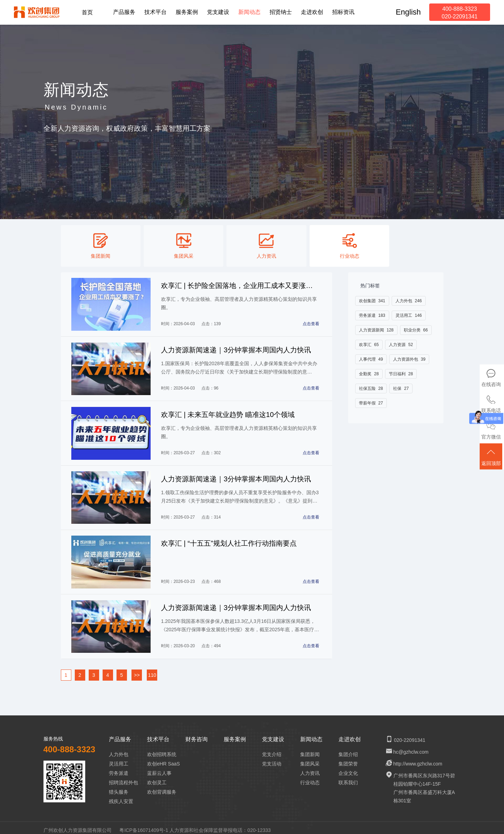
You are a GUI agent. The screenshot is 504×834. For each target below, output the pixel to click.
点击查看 (311, 323)
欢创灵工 (157, 777)
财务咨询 (197, 734)
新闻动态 (311, 734)
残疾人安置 (121, 796)
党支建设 (273, 734)
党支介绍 (272, 749)
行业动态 (310, 777)
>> (137, 670)
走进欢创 (350, 734)
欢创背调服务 (162, 787)
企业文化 (348, 768)
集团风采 (310, 759)
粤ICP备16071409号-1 (144, 825)
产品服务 (120, 734)
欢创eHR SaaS (163, 759)
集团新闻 (310, 749)
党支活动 (272, 759)
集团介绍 (348, 749)
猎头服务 (119, 787)
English (408, 12)
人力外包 (119, 749)
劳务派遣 (119, 768)
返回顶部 (492, 458)
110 (152, 670)
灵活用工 (119, 759)
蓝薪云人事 (159, 768)
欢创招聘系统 (162, 749)
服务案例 (235, 734)
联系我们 (348, 777)
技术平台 (158, 734)
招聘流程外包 (123, 777)
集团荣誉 (348, 759)
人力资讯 (310, 768)
